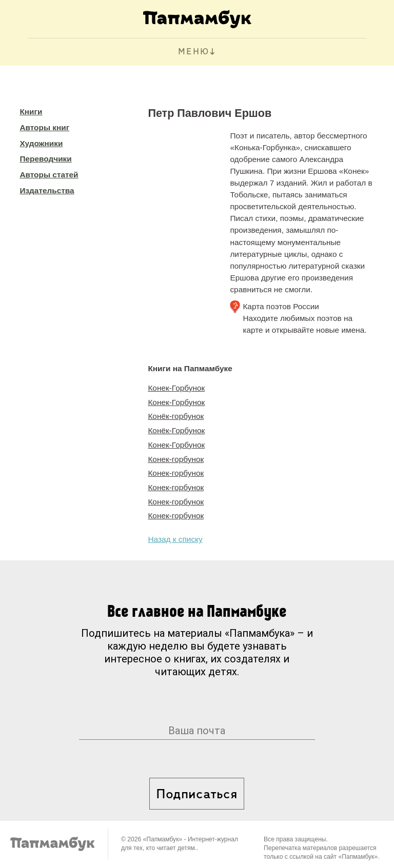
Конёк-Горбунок (176, 430)
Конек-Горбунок (176, 388)
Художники (41, 143)
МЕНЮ (194, 52)
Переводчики (45, 159)
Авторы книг (44, 127)
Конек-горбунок (176, 459)
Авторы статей (49, 175)
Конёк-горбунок (176, 416)
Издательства (47, 190)
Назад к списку (175, 539)
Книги (31, 112)
